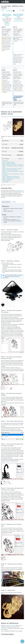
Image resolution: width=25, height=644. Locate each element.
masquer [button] (20, 159)
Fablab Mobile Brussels (10, 626)
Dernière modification (20, 117)
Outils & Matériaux (6, 202)
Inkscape (18, 220)
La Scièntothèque (19, 191)
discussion (9, 18)
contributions (18, 20)
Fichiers (14, 202)
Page (3, 11)
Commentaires (10, 11)
